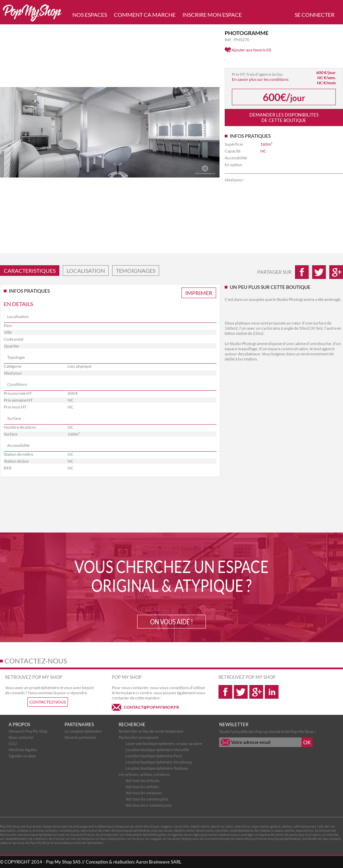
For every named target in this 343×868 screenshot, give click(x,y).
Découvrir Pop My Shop (28, 731)
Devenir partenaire (80, 737)
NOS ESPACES (90, 15)
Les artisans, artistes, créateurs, (145, 774)
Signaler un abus (22, 756)
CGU (13, 743)
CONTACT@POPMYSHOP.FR (151, 707)
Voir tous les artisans (143, 780)
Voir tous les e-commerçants (149, 805)
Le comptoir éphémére (83, 731)
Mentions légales (23, 750)
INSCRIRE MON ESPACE (212, 15)
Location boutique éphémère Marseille (157, 750)
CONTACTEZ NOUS (48, 702)
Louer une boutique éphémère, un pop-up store (164, 743)
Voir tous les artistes (142, 787)
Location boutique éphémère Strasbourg (159, 762)
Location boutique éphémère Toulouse (157, 768)
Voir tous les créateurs (144, 793)
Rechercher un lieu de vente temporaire (151, 731)
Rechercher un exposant (139, 737)
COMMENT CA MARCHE (145, 15)
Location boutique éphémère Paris (154, 756)
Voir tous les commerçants (147, 799)
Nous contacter (21, 737)
